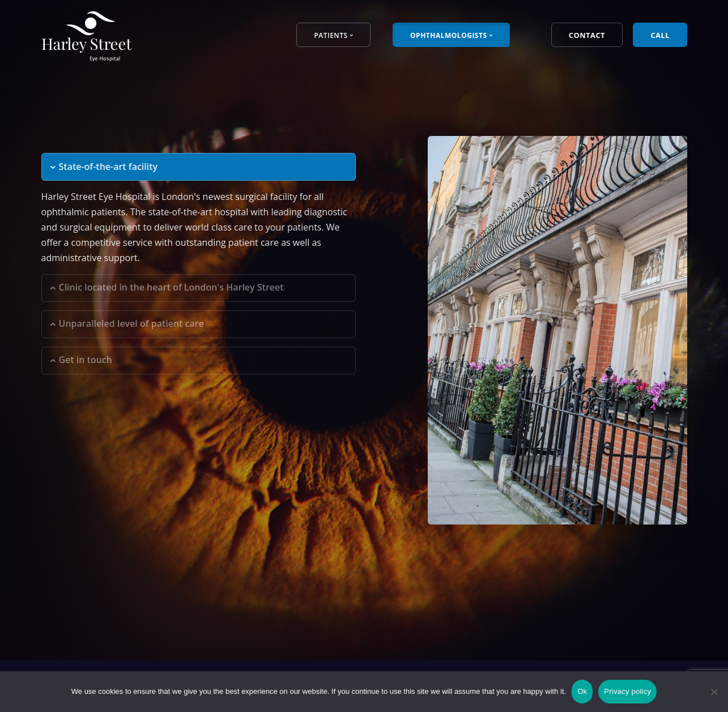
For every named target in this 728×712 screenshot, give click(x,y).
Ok (582, 691)
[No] (714, 692)
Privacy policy (627, 691)
